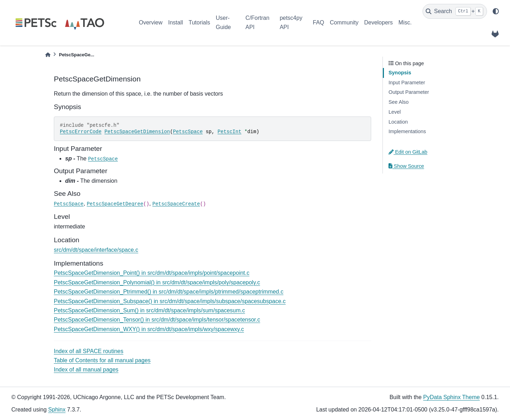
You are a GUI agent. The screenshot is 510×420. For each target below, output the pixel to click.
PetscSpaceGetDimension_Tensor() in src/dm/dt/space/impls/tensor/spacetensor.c (157, 320)
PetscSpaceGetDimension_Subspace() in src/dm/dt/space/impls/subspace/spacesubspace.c (170, 301)
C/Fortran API (257, 22)
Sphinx (57, 410)
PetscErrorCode (81, 132)
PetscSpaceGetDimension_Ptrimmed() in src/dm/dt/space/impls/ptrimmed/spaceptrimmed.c (169, 292)
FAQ (318, 22)
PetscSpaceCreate (176, 204)
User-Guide (223, 22)
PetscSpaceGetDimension (137, 132)
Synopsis (400, 73)
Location (398, 122)
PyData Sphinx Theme (452, 397)
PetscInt (229, 132)
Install (176, 22)
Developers (378, 22)
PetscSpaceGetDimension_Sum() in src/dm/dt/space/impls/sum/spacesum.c (149, 310)
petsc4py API (291, 22)
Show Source (406, 166)
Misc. (405, 22)
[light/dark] (496, 11)
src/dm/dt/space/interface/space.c (96, 250)
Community (344, 22)
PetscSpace (188, 132)
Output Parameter (409, 92)
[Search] (455, 11)
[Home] (48, 55)
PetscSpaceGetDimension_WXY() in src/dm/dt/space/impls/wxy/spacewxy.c (149, 329)
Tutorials (199, 22)
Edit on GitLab (408, 152)
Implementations (407, 131)
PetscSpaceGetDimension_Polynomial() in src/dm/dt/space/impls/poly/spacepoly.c (157, 282)
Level (395, 112)
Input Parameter (407, 83)
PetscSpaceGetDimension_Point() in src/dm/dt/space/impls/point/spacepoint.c (152, 273)
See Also (399, 102)
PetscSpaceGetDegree (115, 204)
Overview (151, 22)
